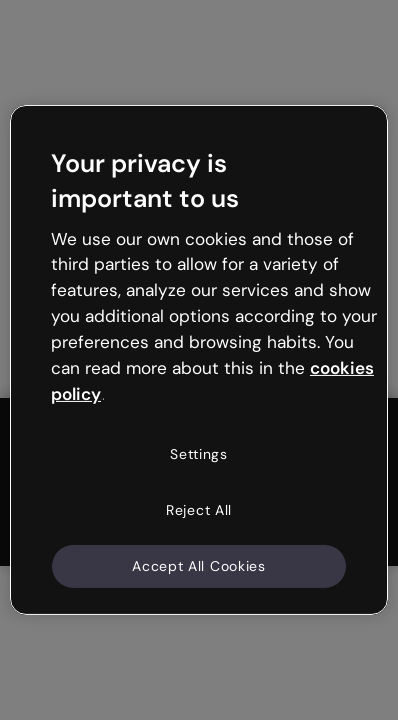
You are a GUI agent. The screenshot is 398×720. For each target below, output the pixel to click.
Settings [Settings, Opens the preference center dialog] (199, 454)
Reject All (199, 510)
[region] (199, 360)
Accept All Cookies (199, 565)
